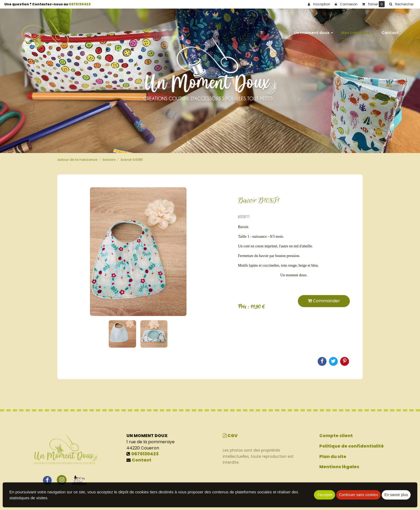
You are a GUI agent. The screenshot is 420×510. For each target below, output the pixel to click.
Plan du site (333, 457)
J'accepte (325, 495)
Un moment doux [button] (313, 30)
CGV (230, 436)
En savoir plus (396, 495)
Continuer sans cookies (358, 495)
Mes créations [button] (357, 30)
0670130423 (80, 4)
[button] (401, 4)
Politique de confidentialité (352, 446)
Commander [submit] (324, 301)
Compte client (336, 436)
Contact (390, 30)
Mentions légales (339, 467)
